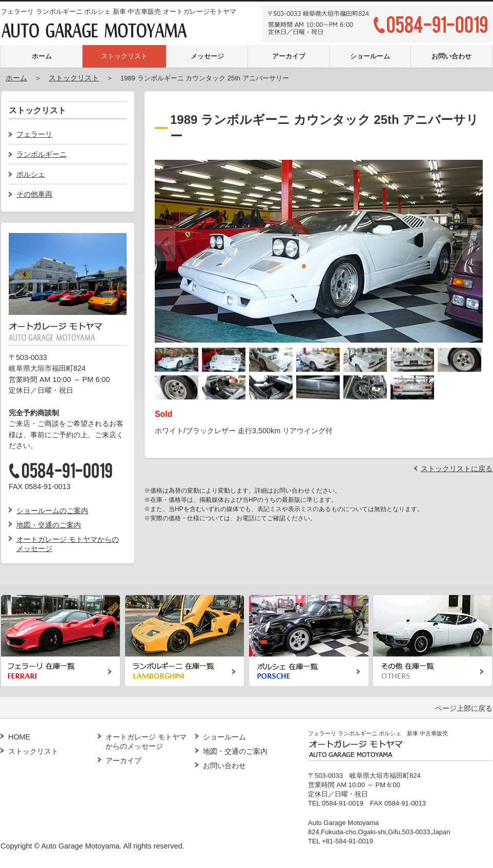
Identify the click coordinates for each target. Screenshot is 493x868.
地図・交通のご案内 (49, 525)
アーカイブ (289, 56)
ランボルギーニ (42, 154)
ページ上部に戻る (464, 708)
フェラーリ (34, 134)
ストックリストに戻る (457, 469)
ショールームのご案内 (52, 511)
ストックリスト (124, 56)
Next (473, 246)
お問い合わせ (451, 56)
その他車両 (34, 194)
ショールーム (370, 56)
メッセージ (207, 56)
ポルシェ (31, 174)
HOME (19, 737)
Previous (165, 246)
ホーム (42, 56)
